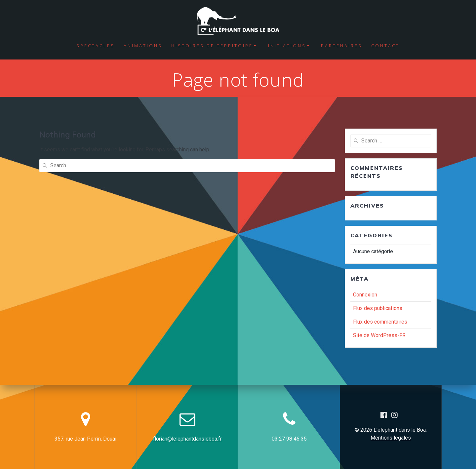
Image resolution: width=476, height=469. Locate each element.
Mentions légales (391, 438)
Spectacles (96, 46)
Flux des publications (378, 308)
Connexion (365, 295)
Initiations (287, 46)
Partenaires (342, 46)
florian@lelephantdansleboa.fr (187, 439)
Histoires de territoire (212, 46)
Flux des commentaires (380, 322)
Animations (143, 46)
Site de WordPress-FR (379, 335)
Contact (385, 46)
